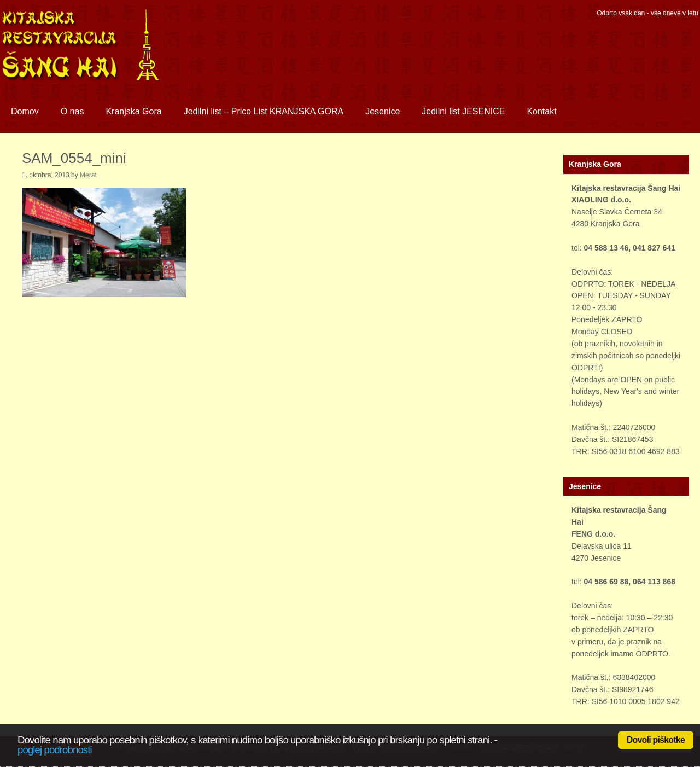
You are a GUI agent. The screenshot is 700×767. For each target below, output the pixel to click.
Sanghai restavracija (96, 52)
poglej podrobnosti (55, 750)
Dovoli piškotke (656, 740)
